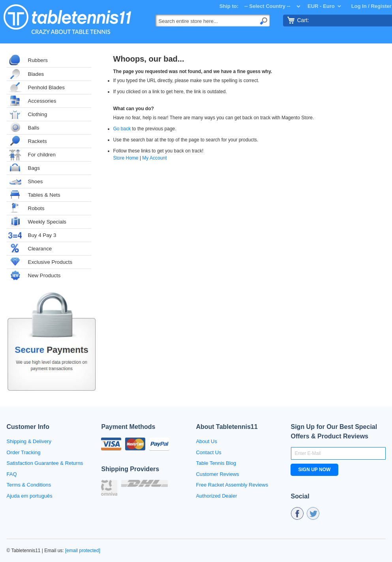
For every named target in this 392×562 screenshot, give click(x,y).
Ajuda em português (30, 496)
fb (297, 513)
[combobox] (213, 21)
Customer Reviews (217, 474)
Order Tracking (24, 452)
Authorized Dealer (216, 496)
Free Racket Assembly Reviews (232, 485)
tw (313, 513)
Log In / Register (371, 6)
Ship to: (229, 6)
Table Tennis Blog (216, 463)
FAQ (12, 474)
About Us (206, 441)
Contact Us (208, 452)
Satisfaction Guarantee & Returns (45, 463)
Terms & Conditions (29, 485)
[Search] (264, 20)
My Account (154, 158)
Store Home (126, 158)
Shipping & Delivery (29, 441)
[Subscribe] (315, 470)
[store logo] (67, 19)
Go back (122, 129)
